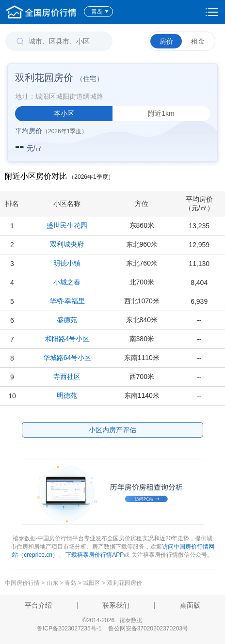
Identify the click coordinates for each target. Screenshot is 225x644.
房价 (166, 41)
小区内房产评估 (112, 430)
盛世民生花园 (67, 225)
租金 (198, 41)
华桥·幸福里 (67, 301)
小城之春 (67, 282)
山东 (52, 583)
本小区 (64, 113)
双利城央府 (67, 244)
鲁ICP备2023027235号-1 (69, 628)
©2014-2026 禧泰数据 (112, 620)
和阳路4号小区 (67, 339)
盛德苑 (67, 320)
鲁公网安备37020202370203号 (148, 628)
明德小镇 (67, 263)
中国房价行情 (23, 583)
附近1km (161, 113)
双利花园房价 (125, 583)
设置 (212, 12)
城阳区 (92, 583)
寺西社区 (67, 377)
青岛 (100, 12)
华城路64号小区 (67, 358)
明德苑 (67, 395)
